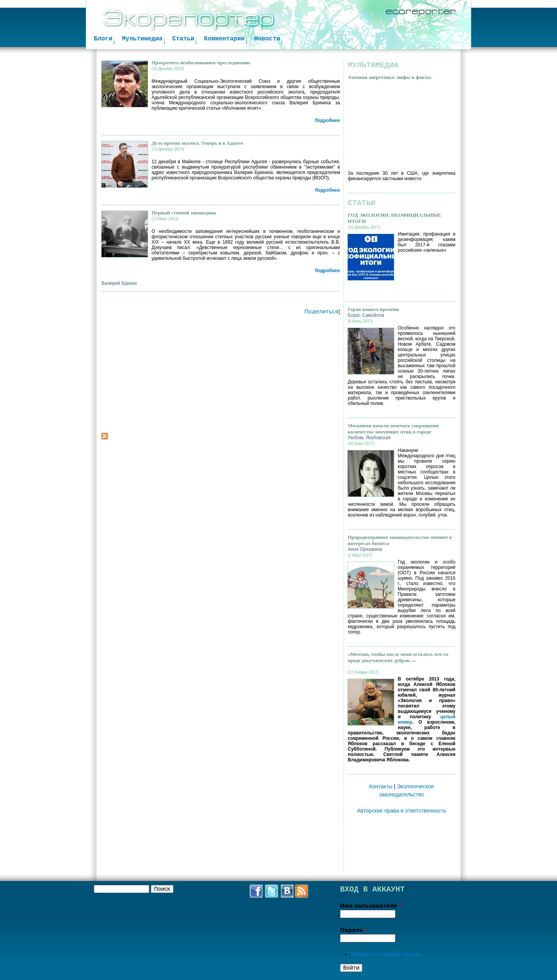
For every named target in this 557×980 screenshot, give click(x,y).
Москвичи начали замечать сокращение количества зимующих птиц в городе (393, 429)
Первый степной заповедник (184, 213)
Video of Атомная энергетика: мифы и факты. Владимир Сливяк (402, 124)
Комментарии (224, 39)
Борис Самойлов (366, 315)
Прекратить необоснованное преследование (201, 63)
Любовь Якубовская (369, 438)
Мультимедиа (142, 39)
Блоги (103, 39)
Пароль (354, 930)
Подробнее (328, 121)
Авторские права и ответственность (402, 811)
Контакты (381, 786)
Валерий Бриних (119, 283)
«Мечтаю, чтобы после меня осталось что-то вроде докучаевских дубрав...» (398, 657)
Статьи (183, 39)
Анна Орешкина (365, 549)
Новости (267, 39)
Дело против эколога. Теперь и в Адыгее (197, 143)
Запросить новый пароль (386, 954)
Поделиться (321, 311)
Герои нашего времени (373, 309)
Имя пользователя (371, 906)
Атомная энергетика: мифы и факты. (390, 77)
